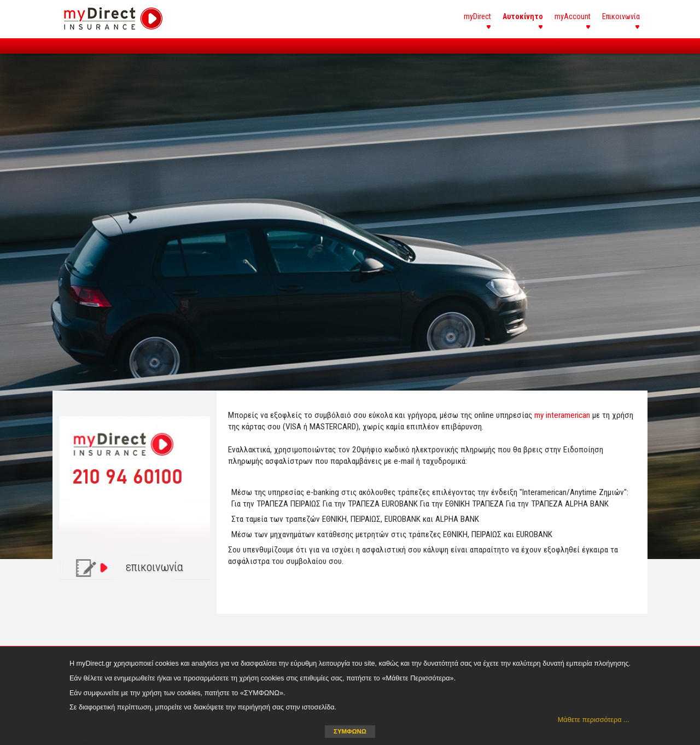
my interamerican (562, 415)
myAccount (573, 16)
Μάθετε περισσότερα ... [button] (594, 720)
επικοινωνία (154, 567)
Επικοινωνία (621, 16)
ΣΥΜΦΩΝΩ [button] (350, 731)
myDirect (477, 16)
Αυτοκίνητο (523, 16)
